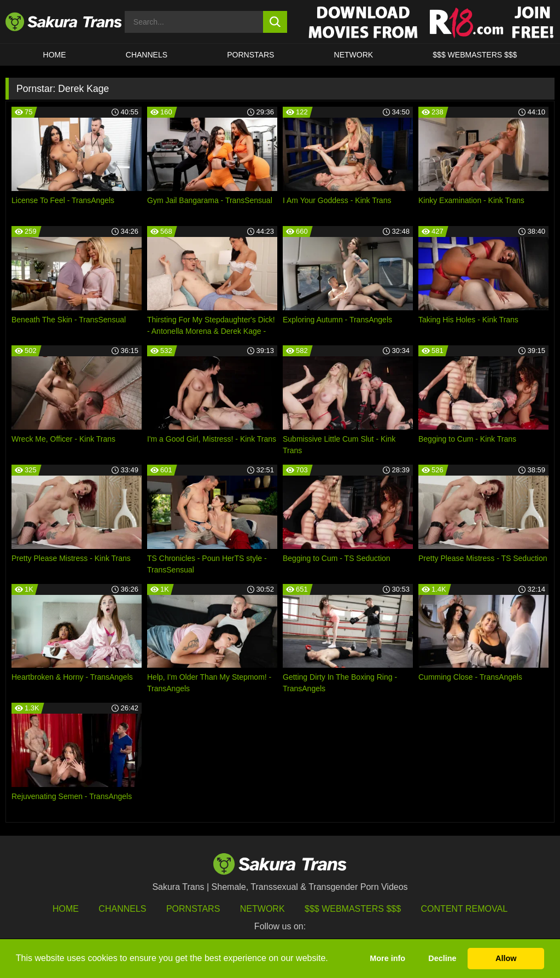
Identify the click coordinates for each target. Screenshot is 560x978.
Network (354, 55)
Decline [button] (442, 958)
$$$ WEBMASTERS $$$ (475, 55)
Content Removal (465, 909)
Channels (122, 909)
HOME (55, 55)
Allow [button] (506, 958)
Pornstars (193, 909)
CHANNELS (147, 55)
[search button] (275, 22)
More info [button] (387, 958)
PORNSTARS (250, 55)
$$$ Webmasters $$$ (353, 909)
